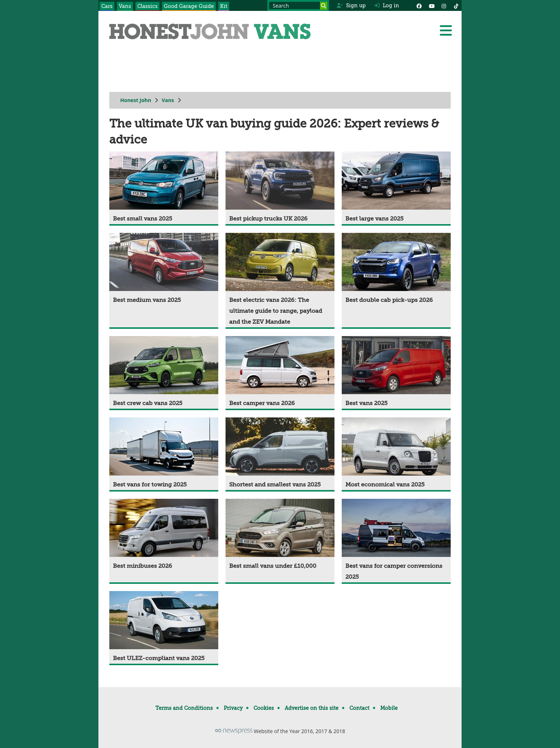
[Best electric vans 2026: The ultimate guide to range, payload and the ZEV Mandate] (280, 280)
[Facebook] (419, 5)
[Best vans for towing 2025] (164, 454)
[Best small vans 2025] (164, 188)
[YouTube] (431, 5)
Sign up (351, 5)
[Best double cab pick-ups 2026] (396, 269)
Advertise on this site (312, 708)
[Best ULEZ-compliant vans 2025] (164, 627)
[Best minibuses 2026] (164, 535)
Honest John (136, 100)
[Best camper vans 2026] (280, 372)
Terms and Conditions (184, 708)
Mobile (389, 708)
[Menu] (446, 31)
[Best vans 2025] (396, 372)
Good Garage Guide (189, 6)
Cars (107, 6)
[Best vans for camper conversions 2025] (396, 541)
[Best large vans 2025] (396, 188)
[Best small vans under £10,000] (280, 535)
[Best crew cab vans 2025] (164, 372)
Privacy (233, 708)
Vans (125, 6)
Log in (387, 5)
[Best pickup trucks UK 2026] (280, 188)
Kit (224, 6)
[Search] (324, 6)
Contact (359, 708)
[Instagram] (444, 5)
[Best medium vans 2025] (164, 269)
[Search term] (298, 5)
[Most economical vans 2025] (396, 454)
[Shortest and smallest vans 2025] (280, 454)
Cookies (264, 708)
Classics (147, 6)
